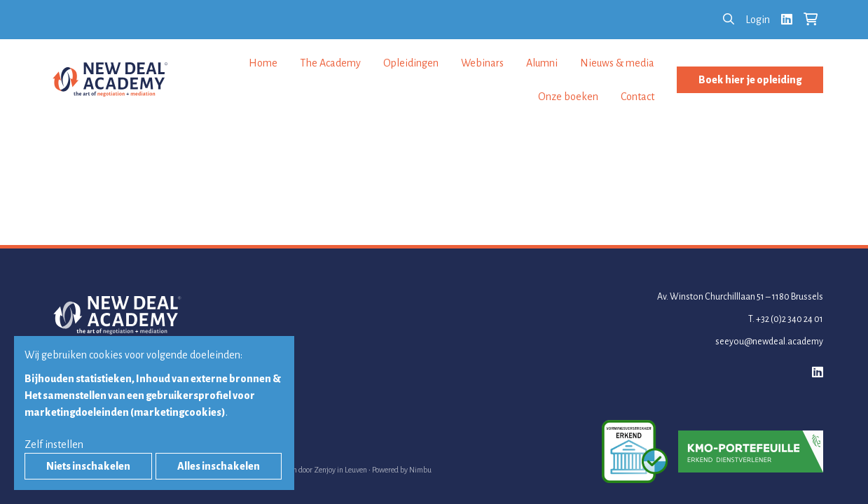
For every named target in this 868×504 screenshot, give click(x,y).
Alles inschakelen (219, 466)
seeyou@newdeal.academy (769, 342)
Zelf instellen (54, 444)
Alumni (542, 63)
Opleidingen (411, 63)
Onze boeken (568, 97)
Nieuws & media (617, 63)
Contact (638, 97)
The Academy (330, 63)
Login (758, 20)
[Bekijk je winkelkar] (811, 20)
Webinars (482, 63)
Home (263, 63)
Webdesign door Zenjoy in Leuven (314, 470)
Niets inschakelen (88, 466)
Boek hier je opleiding (750, 80)
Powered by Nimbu (402, 470)
